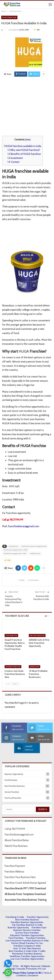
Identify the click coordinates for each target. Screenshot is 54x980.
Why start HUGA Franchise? (24, 150)
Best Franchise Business (15, 786)
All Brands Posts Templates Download (25, 894)
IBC (40, 973)
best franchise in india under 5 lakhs (27, 951)
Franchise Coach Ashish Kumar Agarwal (25, 883)
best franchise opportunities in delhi (16, 550)
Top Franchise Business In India (27, 925)
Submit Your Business (16, 846)
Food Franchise (9, 17)
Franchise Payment (15, 866)
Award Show (34, 667)
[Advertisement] (27, 106)
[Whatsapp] (8, 972)
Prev (8, 684)
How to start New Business (27, 948)
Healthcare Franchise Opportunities (27, 956)
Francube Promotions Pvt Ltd (31, 969)
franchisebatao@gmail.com (24, 526)
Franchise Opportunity (38, 917)
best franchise (14, 546)
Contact (13, 162)
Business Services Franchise (27, 930)
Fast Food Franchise (37, 635)
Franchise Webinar (14, 872)
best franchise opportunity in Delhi (15, 554)
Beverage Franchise (13, 667)
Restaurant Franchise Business (27, 954)
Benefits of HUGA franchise (24, 154)
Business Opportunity (14, 774)
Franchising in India (15, 917)
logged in (23, 703)
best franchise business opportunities (34, 546)
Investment (15, 158)
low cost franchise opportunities (27, 959)
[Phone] (8, 963)
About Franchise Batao (17, 840)
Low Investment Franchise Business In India (27, 941)
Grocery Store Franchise (27, 933)
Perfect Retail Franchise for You (27, 943)
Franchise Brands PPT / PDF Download (25, 888)
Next (16, 684)
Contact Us (32, 973)
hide (28, 140)
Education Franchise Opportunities (27, 935)
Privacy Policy (19, 973)
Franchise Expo (39, 927)
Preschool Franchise (36, 938)
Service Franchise (12, 792)
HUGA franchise (35, 554)
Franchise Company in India (27, 946)
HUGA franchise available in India (22, 146)
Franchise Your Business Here (20, 877)
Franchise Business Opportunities (27, 922)
